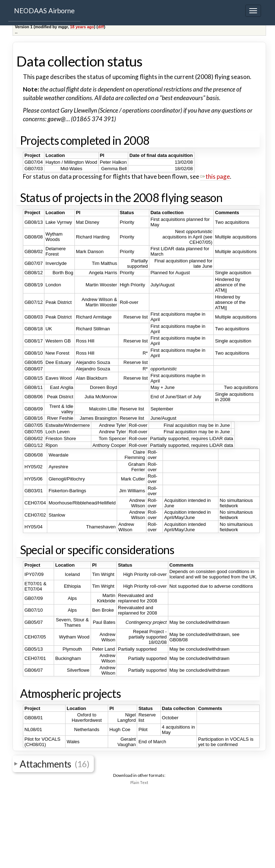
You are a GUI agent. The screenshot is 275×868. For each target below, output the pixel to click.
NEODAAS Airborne (44, 11)
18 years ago (82, 27)
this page (215, 176)
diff (101, 27)
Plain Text (139, 782)
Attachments (54, 764)
